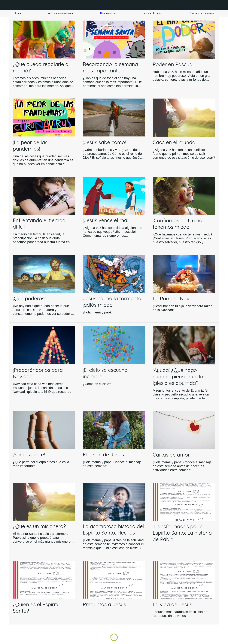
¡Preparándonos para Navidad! (38, 373)
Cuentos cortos (108, 13)
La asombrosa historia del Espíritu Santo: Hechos (113, 529)
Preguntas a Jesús (104, 604)
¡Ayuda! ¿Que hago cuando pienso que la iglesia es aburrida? (178, 377)
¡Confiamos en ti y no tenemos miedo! (178, 224)
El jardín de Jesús (103, 455)
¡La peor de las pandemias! (30, 145)
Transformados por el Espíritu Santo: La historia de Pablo (182, 533)
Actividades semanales (60, 13)
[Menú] (6, 5)
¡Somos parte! (29, 455)
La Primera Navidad (176, 299)
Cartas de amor (171, 455)
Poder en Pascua (173, 64)
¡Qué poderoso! (31, 298)
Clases (17, 13)
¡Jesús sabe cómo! (104, 142)
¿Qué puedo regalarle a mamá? (41, 67)
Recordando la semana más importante (110, 67)
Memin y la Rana (152, 13)
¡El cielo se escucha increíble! (105, 373)
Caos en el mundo (174, 142)
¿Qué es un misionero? (39, 526)
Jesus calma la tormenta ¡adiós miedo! (112, 302)
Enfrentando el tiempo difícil (39, 223)
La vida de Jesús (172, 604)
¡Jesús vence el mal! (106, 220)
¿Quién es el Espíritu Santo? (36, 608)
